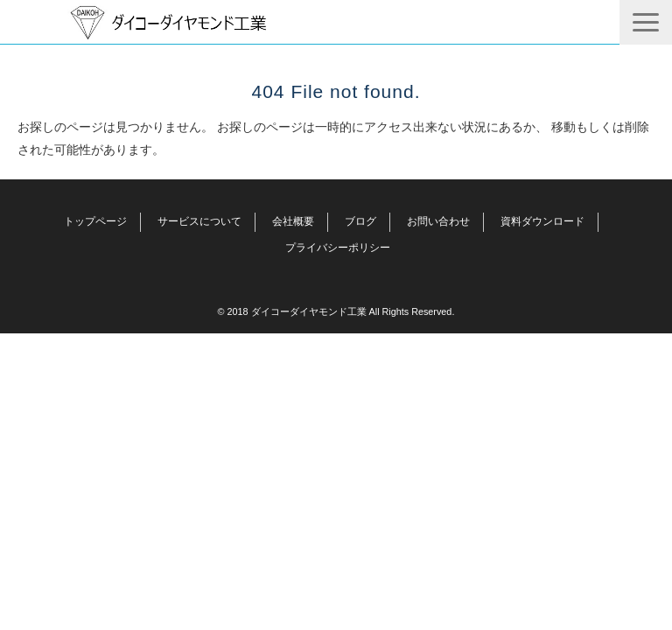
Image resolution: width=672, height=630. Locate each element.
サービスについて (199, 221)
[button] (646, 22)
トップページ (95, 221)
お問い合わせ (438, 221)
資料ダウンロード (542, 221)
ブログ (360, 221)
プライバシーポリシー (338, 248)
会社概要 (293, 221)
